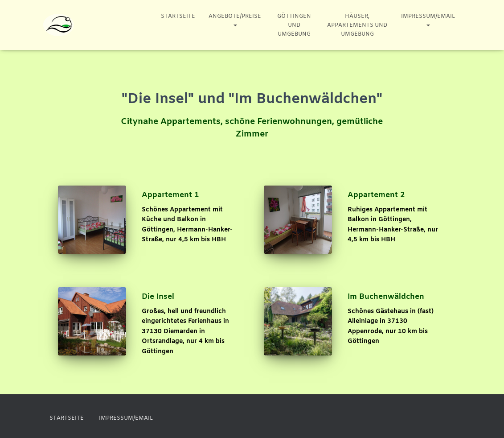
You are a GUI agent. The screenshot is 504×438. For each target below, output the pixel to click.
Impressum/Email (428, 21)
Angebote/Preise (235, 21)
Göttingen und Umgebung (294, 25)
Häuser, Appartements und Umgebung (357, 25)
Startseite (178, 17)
